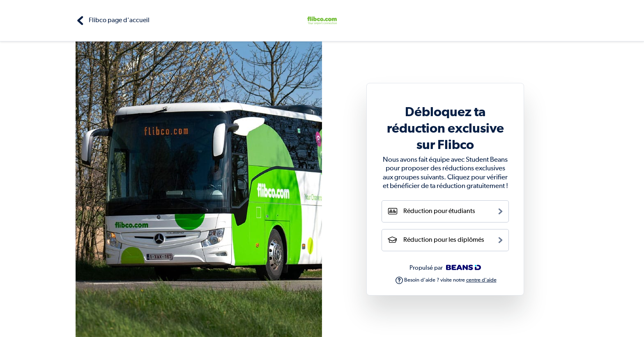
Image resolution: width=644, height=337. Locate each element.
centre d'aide (481, 280)
